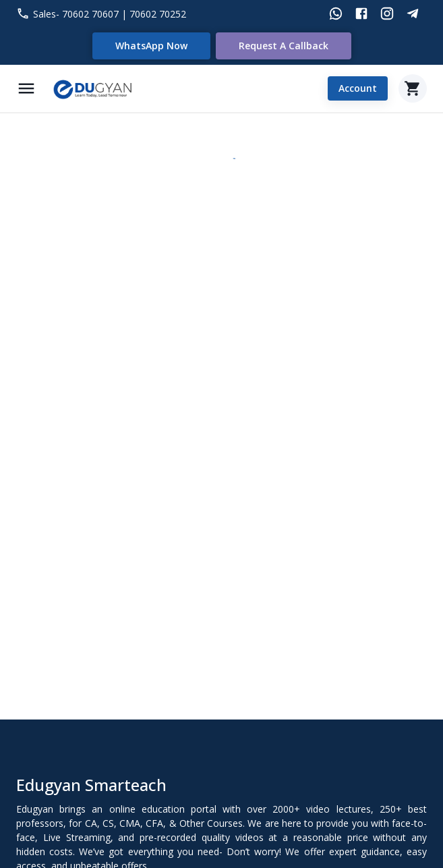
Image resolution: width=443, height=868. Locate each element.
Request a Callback (284, 46)
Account (358, 89)
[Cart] (413, 88)
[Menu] (26, 88)
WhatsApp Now (151, 46)
